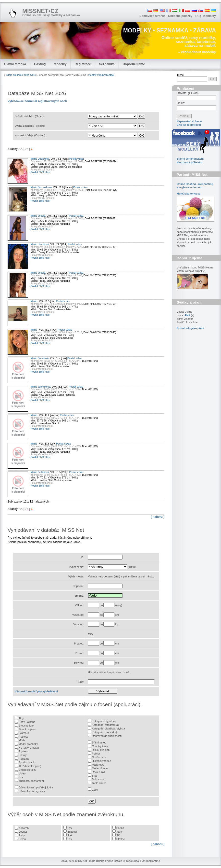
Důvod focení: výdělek (32, 791)
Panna (120, 828)
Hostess (24, 737)
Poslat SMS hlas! (41, 172)
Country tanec (100, 746)
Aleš (187, 315)
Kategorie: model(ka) (104, 732)
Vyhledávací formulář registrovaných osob (37, 101)
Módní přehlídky (28, 744)
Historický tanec (101, 761)
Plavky (23, 755)
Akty (21, 718)
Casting (40, 64)
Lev (70, 839)
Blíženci (72, 832)
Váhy (119, 832)
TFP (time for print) (30, 766)
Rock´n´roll (98, 772)
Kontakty (210, 16)
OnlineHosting (151, 861)
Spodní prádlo (27, 762)
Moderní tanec (100, 768)
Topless (23, 751)
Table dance (99, 783)
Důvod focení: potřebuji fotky (36, 787)
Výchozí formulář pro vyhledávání (36, 691)
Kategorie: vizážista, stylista (108, 728)
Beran (22, 839)
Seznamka (107, 64)
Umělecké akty (27, 770)
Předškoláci (132, 861)
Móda (22, 740)
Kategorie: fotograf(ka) (105, 725)
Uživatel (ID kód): (188, 93)
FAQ (198, 16)
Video (22, 773)
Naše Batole (114, 861)
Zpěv (95, 790)
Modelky (60, 64)
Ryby (22, 835)
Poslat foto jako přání (190, 328)
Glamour (24, 733)
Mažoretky (98, 765)
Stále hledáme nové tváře (21, 75)
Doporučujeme (134, 64)
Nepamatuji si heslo (189, 121)
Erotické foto (26, 726)
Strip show (98, 779)
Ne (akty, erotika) (29, 748)
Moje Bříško (97, 861)
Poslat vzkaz (77, 159)
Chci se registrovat (189, 125)
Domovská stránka (153, 16)
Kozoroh (24, 828)
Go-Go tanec (100, 757)
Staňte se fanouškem (190, 159)
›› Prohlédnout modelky (197, 52)
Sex (21, 777)
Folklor (96, 754)
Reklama (24, 759)
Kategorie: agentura (104, 721)
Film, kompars (27, 729)
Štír (118, 835)
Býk (70, 828)
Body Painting (27, 722)
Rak (70, 835)
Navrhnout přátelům (190, 162)
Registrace (83, 64)
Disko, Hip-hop (101, 750)
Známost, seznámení (31, 781)
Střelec (121, 839)
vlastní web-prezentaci (101, 75)
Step (95, 776)
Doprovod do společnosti (107, 736)
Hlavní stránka (15, 64)
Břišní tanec (99, 742)
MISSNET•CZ (40, 11)
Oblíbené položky (180, 16)
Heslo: (181, 103)
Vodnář (23, 832)
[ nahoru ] (158, 517)
